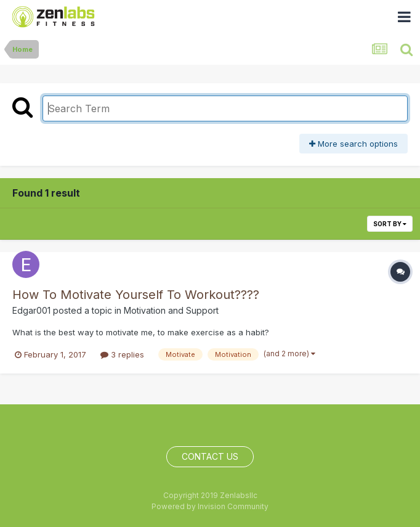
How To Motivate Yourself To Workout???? (136, 295)
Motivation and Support (171, 310)
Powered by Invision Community (210, 506)
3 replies (122, 354)
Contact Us (210, 456)
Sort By (390, 224)
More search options (353, 144)
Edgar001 (31, 310)
